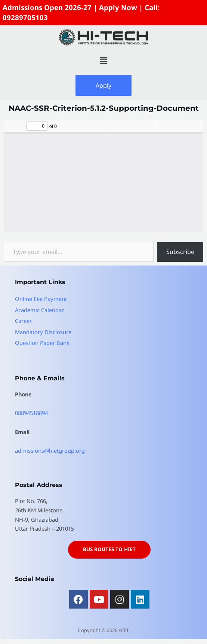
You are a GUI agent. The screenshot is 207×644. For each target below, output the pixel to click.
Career (23, 320)
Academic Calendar (39, 308)
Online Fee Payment (41, 298)
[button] (103, 59)
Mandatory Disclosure (43, 330)
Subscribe (180, 251)
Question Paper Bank (42, 341)
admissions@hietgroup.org (50, 449)
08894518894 (31, 411)
